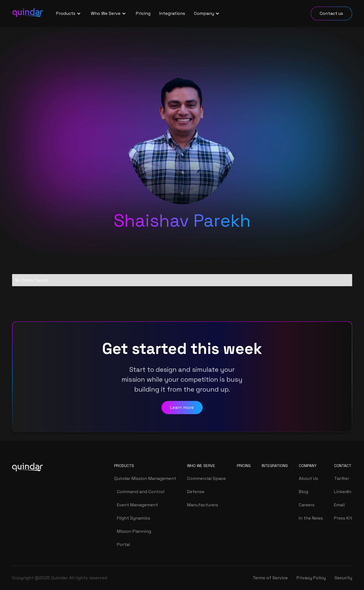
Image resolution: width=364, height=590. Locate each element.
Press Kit (343, 518)
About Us (308, 478)
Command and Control (141, 492)
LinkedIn (343, 492)
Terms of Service (270, 578)
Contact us (331, 13)
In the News (311, 518)
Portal (123, 544)
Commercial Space (206, 478)
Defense (196, 492)
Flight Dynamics (134, 518)
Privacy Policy (311, 578)
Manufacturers (203, 505)
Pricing (143, 13)
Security (343, 578)
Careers (307, 505)
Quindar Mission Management (145, 478)
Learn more (182, 407)
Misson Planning (134, 531)
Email (339, 505)
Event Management (137, 505)
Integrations (172, 13)
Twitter (342, 478)
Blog (303, 492)
